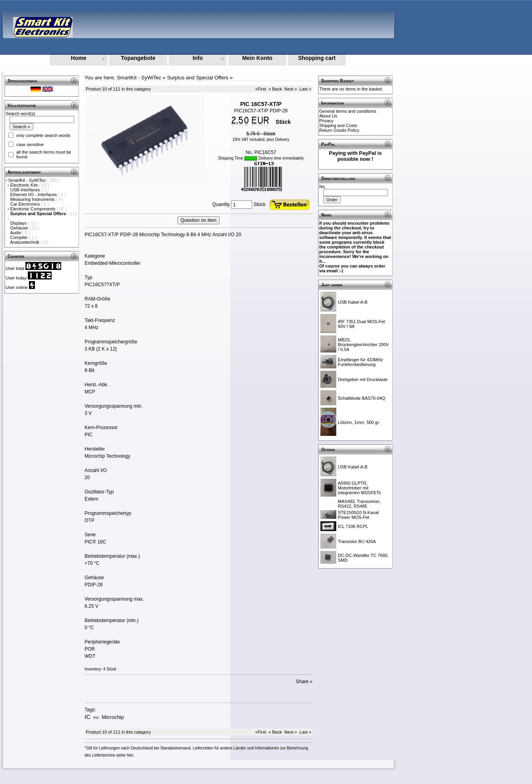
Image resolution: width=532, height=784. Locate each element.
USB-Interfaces (26, 190)
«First (261, 89)
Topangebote (138, 58)
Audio (16, 233)
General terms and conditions (348, 111)
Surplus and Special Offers (198, 78)
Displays (19, 223)
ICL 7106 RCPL (353, 526)
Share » (304, 682)
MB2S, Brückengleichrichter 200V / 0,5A (363, 345)
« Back (275, 89)
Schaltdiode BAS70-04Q (361, 398)
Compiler (20, 237)
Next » (291, 89)
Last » (305, 89)
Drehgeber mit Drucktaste (363, 379)
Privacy (326, 121)
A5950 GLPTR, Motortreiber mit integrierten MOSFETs (359, 488)
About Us (328, 116)
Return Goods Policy (339, 130)
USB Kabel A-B (353, 302)
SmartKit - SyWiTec (28, 180)
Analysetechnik (25, 242)
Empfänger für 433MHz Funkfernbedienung (360, 362)
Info (198, 58)
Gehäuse (20, 228)
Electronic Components (34, 209)
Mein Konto (257, 58)
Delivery (282, 140)
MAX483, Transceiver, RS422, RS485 (359, 504)
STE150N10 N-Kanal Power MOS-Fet (358, 515)
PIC (96, 718)
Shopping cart (317, 58)
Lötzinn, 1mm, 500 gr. (359, 422)
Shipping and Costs (338, 125)
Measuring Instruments (33, 199)
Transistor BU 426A (357, 541)
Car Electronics (26, 204)
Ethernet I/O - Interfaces (34, 195)
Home (79, 58)
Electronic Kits (25, 185)
